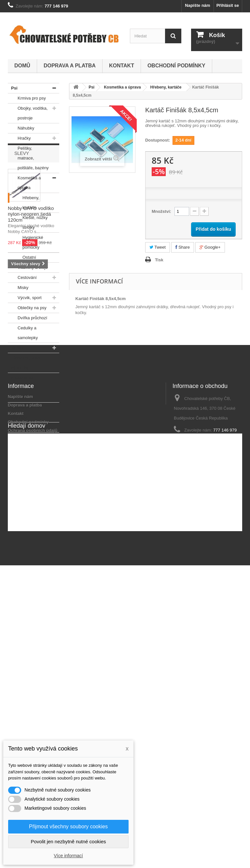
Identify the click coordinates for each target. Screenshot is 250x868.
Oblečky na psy (27, 308)
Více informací (68, 856)
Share (183, 247)
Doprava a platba (70, 66)
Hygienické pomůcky (26, 241)
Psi (13, 88)
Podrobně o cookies (28, 687)
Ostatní (22, 257)
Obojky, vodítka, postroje (28, 112)
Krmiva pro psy (27, 98)
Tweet (158, 247)
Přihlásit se (228, 5)
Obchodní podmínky (176, 66)
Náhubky (21, 128)
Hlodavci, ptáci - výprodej (26, 362)
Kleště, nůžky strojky (28, 221)
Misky (18, 288)
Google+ (210, 247)
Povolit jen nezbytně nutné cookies (69, 841)
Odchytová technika (20, 411)
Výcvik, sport (25, 298)
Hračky (19, 138)
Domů (22, 66)
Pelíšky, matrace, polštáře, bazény (28, 157)
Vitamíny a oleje (28, 268)
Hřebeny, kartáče (24, 201)
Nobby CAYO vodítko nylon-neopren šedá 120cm (31, 513)
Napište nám (197, 5)
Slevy (22, 452)
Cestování (22, 278)
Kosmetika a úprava (24, 182)
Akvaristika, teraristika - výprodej (21, 386)
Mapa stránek (21, 695)
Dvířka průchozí (28, 318)
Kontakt (122, 66)
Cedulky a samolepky (23, 332)
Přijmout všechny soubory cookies (68, 827)
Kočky (16, 348)
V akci (16, 427)
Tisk (159, 260)
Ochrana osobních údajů (33, 678)
